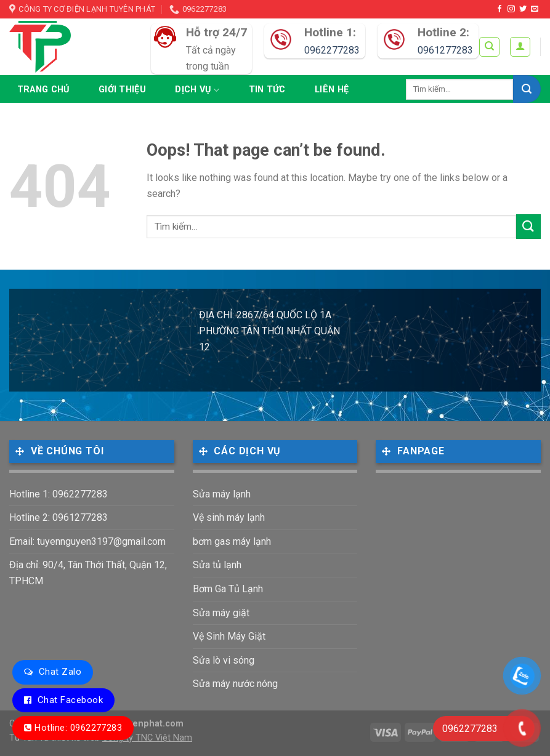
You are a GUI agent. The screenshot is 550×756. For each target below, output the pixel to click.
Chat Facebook (70, 700)
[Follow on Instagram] (511, 9)
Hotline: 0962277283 (78, 728)
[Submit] (527, 89)
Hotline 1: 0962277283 (59, 494)
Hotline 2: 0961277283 (59, 517)
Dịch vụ (197, 90)
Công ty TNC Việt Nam (147, 738)
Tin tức (267, 90)
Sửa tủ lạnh (217, 565)
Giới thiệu (122, 90)
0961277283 (445, 50)
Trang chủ (43, 90)
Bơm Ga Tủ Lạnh (228, 589)
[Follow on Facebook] (499, 9)
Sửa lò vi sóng (224, 660)
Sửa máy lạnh (222, 494)
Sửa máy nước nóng (235, 684)
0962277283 (332, 50)
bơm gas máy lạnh (232, 541)
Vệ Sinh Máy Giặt (229, 636)
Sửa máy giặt (221, 613)
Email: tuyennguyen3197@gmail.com (87, 541)
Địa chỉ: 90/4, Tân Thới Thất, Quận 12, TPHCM (88, 573)
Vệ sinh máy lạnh (229, 517)
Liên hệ (332, 90)
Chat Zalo (60, 672)
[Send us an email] (535, 9)
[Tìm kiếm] (489, 47)
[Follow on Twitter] (523, 9)
